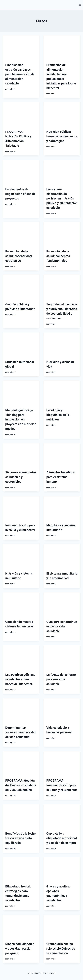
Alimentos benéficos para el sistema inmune (61, 477)
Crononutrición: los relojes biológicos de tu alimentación (61, 949)
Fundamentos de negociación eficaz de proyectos (20, 194)
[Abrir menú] (80, 5)
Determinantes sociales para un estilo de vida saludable (21, 732)
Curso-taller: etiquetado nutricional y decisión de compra (62, 838)
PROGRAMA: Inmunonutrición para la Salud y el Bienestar (62, 785)
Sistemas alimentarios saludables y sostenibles (21, 477)
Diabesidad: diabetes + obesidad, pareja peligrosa (20, 949)
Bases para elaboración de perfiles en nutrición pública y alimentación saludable (62, 198)
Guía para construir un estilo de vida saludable (62, 626)
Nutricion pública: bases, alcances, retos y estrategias (62, 136)
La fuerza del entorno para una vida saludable (61, 679)
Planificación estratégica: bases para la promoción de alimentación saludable (20, 74)
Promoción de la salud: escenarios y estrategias (19, 256)
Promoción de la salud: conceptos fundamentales (58, 256)
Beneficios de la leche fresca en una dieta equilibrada (20, 838)
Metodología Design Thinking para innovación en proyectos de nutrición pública (21, 419)
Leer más (10, 89)
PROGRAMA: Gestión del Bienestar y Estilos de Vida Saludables (21, 785)
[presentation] (21, 48)
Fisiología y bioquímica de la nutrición (58, 415)
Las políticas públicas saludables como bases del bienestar (20, 679)
